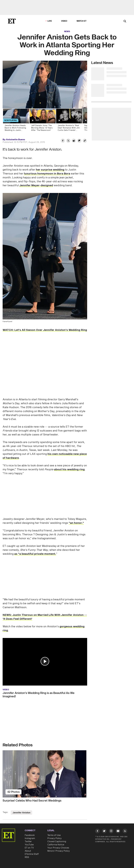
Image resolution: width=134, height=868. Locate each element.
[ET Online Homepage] (12, 21)
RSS (27, 857)
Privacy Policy (55, 838)
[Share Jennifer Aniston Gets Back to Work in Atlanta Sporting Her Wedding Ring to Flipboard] (79, 141)
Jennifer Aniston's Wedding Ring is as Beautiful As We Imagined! (39, 695)
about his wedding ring (69, 470)
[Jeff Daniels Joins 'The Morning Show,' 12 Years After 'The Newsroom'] (42, 121)
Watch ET (82, 21)
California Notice (56, 845)
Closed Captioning (57, 842)
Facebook (30, 835)
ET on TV (29, 848)
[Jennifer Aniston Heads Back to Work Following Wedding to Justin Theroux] (16, 121)
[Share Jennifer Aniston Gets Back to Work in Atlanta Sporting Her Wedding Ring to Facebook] (63, 141)
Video (64, 21)
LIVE (50, 21)
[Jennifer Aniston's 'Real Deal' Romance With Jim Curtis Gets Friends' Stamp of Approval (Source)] (69, 121)
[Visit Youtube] (118, 831)
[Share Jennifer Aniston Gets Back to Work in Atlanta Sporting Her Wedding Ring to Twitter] (68, 141)
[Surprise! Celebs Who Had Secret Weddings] (45, 774)
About (28, 851)
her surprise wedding (50, 170)
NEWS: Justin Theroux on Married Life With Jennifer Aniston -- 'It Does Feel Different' (45, 617)
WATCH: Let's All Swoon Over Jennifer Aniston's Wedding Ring (45, 330)
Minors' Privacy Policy (59, 851)
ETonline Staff (32, 854)
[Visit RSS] (125, 831)
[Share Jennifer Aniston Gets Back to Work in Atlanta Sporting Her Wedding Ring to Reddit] (74, 141)
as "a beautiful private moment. (35, 554)
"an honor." (76, 523)
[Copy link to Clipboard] (85, 141)
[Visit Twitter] (104, 831)
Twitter (28, 842)
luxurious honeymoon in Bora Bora (47, 174)
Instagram (30, 838)
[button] (45, 661)
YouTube (29, 845)
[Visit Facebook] (97, 831)
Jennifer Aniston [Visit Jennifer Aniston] (21, 813)
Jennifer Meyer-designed (36, 185)
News (67, 32)
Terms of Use (54, 835)
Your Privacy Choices (58, 848)
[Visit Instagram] (111, 831)
